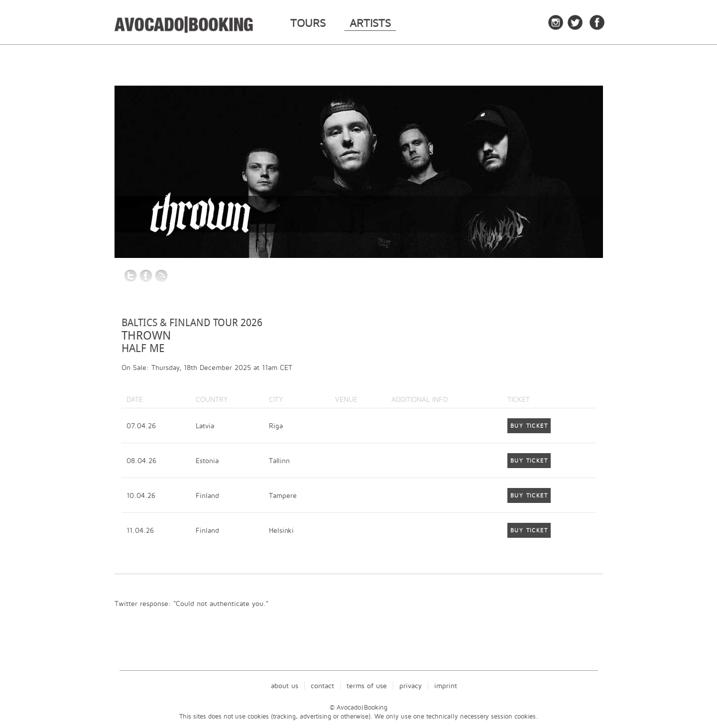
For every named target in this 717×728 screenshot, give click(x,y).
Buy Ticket (529, 426)
